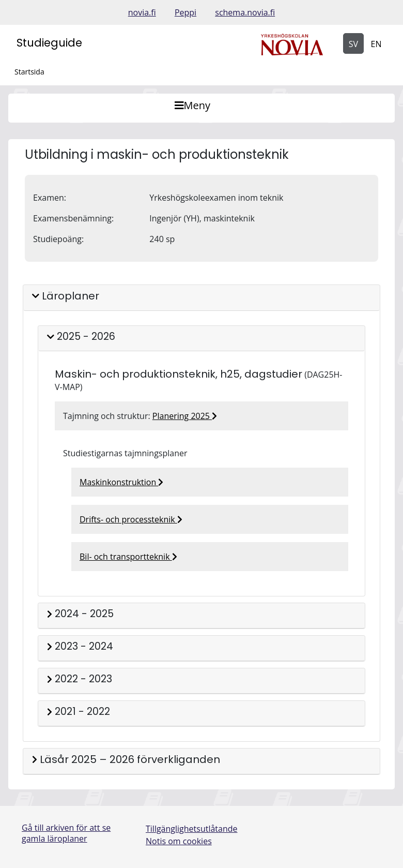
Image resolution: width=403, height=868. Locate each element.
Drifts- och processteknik (131, 519)
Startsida (29, 72)
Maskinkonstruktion (121, 482)
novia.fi (142, 12)
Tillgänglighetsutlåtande (192, 829)
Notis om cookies (179, 841)
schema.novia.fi (245, 12)
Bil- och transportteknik (128, 557)
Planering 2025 (185, 416)
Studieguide (49, 43)
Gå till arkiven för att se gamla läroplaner (66, 833)
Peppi (185, 12)
